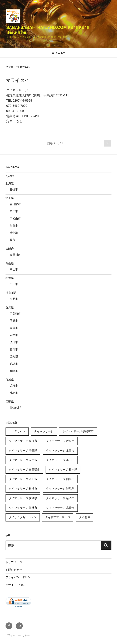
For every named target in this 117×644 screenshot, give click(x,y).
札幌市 (14, 189)
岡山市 (14, 269)
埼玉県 (10, 198)
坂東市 (14, 386)
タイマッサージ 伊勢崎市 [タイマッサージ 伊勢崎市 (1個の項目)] (78, 431)
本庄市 (14, 211)
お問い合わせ (14, 570)
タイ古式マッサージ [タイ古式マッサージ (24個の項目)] (58, 517)
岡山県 (10, 263)
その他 (10, 176)
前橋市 (14, 321)
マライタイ (18, 80)
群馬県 (10, 307)
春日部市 (15, 204)
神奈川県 (11, 293)
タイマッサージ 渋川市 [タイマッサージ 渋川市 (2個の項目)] (23, 479)
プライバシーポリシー (19, 577)
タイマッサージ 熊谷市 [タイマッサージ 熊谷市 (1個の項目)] (60, 479)
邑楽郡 (14, 357)
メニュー (59, 53)
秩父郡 (14, 233)
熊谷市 (14, 226)
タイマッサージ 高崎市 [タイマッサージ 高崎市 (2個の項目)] (60, 508)
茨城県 (10, 380)
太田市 (14, 328)
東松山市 (15, 218)
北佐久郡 (15, 408)
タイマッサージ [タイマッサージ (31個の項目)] (44, 431)
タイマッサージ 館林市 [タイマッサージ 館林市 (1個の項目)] (23, 508)
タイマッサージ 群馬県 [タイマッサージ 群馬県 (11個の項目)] (60, 489)
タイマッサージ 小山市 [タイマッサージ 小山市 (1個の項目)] (60, 460)
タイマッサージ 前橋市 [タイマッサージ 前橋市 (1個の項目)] (23, 441)
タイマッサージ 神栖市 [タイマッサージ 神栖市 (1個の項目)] (23, 489)
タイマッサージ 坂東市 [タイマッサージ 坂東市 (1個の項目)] (60, 441)
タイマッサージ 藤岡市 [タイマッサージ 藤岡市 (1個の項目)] (60, 498)
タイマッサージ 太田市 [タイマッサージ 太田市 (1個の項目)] (60, 451)
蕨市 (12, 240)
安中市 (14, 335)
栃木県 (10, 278)
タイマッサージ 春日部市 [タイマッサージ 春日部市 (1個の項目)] (24, 470)
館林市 (14, 364)
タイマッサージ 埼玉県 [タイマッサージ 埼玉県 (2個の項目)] (23, 451)
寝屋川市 (15, 255)
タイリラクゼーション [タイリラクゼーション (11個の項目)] (23, 517)
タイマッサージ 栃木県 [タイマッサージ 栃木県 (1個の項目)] (63, 470)
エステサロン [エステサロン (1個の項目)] (17, 431)
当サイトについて (17, 585)
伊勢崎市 (15, 314)
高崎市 (14, 371)
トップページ (14, 562)
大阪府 (10, 249)
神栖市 (14, 393)
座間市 (14, 299)
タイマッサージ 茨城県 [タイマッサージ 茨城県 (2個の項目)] (23, 498)
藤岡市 (14, 349)
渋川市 (14, 342)
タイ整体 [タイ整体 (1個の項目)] (85, 517)
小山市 (14, 284)
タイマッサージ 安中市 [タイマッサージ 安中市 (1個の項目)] (23, 460)
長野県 (10, 402)
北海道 (10, 183)
